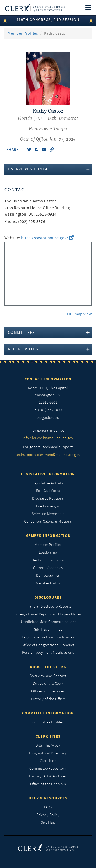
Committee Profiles (48, 722)
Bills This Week (48, 746)
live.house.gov (48, 506)
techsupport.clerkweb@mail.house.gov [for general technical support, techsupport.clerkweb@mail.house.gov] (48, 455)
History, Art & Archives (48, 776)
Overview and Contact (48, 676)
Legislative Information (48, 474)
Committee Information (48, 713)
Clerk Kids (48, 761)
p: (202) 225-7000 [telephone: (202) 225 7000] (48, 410)
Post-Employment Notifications (48, 653)
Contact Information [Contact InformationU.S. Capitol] (48, 379)
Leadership (48, 553)
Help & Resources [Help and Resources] (48, 798)
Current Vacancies (48, 568)
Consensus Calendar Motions (48, 522)
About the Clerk (48, 667)
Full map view (79, 314)
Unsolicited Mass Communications (48, 622)
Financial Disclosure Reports (48, 607)
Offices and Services (48, 691)
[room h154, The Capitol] (48, 395)
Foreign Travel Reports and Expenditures (48, 614)
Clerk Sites (48, 736)
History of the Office (48, 699)
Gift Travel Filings (48, 630)
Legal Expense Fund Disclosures (48, 637)
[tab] (48, 169)
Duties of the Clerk (48, 684)
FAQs (48, 807)
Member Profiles (23, 33)
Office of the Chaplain (48, 784)
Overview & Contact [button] (30, 169)
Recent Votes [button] (23, 349)
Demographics (48, 576)
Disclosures (48, 597)
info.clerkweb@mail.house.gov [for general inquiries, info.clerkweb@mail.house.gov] (48, 438)
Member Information (48, 536)
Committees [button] (21, 333)
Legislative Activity (48, 483)
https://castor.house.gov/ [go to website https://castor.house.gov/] (47, 238)
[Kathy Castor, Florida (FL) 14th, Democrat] (48, 125)
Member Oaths (48, 583)
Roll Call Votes (48, 491)
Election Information (48, 560)
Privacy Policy (48, 815)
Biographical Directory (48, 753)
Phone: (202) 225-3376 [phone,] (25, 222)
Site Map (48, 823)
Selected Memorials (48, 514)
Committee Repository (48, 769)
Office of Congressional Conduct (48, 645)
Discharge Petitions (48, 499)
